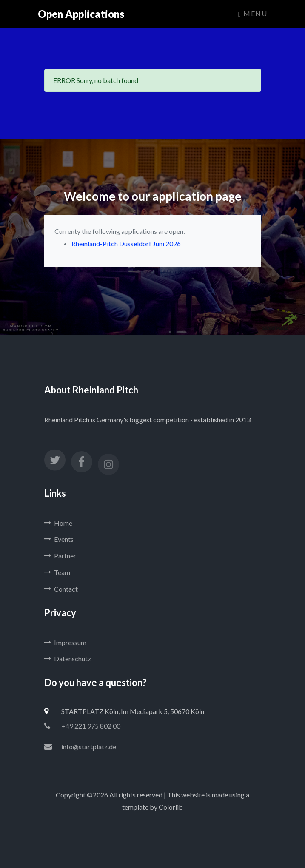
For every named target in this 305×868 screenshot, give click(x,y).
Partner (60, 556)
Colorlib (171, 807)
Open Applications (81, 14)
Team (57, 572)
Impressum (65, 642)
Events (59, 539)
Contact (61, 589)
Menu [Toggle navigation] (253, 14)
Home (58, 523)
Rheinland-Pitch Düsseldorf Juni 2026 (126, 243)
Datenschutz (68, 659)
